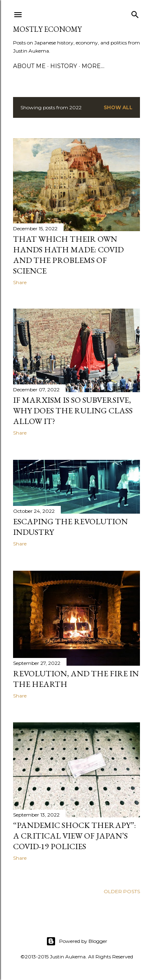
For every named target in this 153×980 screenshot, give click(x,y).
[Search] (135, 13)
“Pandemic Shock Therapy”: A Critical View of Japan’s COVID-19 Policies (74, 836)
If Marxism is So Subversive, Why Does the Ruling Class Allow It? (73, 411)
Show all (118, 107)
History (64, 66)
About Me (29, 66)
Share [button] (20, 282)
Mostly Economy (47, 29)
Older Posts (122, 891)
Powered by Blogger (77, 941)
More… (93, 66)
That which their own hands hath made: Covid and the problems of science (68, 255)
